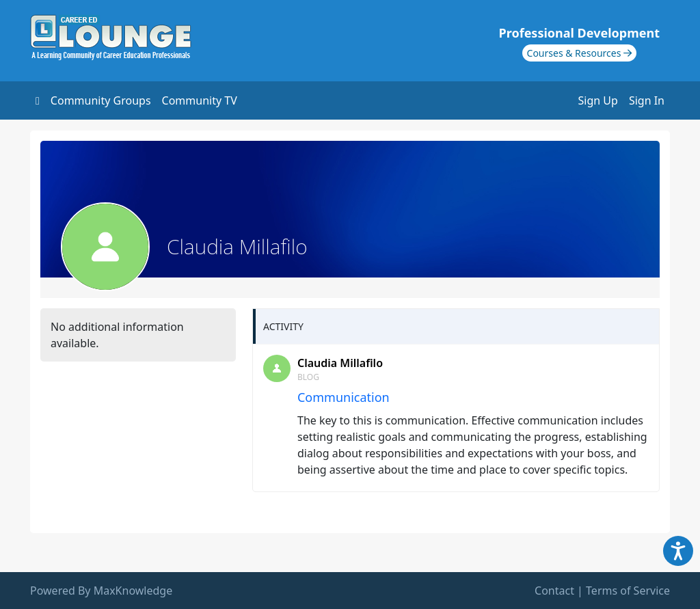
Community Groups (101, 100)
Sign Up (598, 100)
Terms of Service (628, 591)
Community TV (200, 100)
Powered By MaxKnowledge (101, 591)
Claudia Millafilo (340, 363)
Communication (344, 397)
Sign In (647, 100)
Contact (554, 591)
